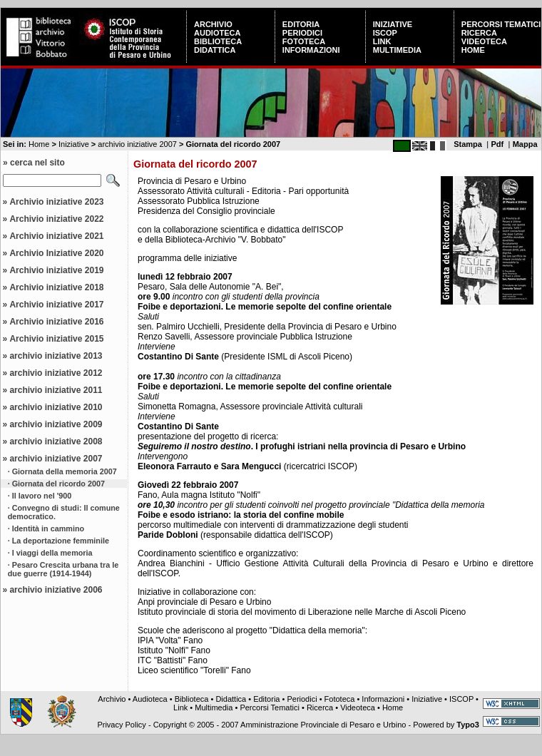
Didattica (215, 50)
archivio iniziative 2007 (137, 144)
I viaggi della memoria (52, 553)
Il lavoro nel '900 (42, 496)
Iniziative (393, 24)
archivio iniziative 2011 (56, 390)
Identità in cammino (48, 528)
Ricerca (479, 33)
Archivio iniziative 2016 (56, 322)
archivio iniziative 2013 (56, 356)
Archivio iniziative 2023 (56, 202)
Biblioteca (218, 41)
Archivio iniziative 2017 (56, 305)
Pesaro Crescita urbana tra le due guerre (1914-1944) (63, 569)
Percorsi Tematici (501, 24)
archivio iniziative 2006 (56, 590)
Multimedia (397, 50)
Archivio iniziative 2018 (56, 287)
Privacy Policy (121, 725)
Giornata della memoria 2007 (65, 471)
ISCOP (385, 33)
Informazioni (311, 50)
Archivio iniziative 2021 (56, 236)
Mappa (525, 144)
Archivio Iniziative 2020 (56, 253)
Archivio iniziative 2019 (56, 270)
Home (473, 50)
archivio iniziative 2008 (56, 441)
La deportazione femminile (61, 541)
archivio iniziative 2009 (56, 424)
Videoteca (484, 41)
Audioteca (217, 33)
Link (382, 41)
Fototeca (304, 41)
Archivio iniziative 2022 (56, 219)
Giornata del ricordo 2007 (58, 484)
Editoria (301, 24)
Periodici (302, 33)
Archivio (213, 24)
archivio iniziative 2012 (56, 373)
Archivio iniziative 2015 (56, 339)
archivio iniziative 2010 (56, 407)
